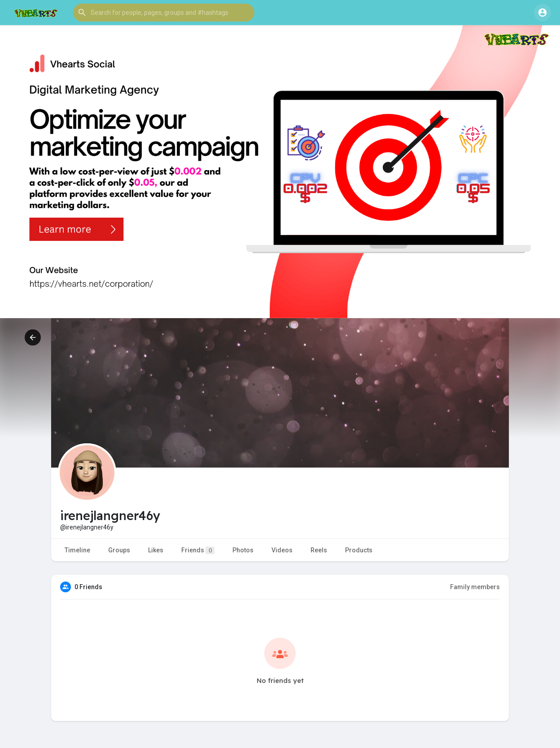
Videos (282, 550)
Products (359, 550)
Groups (119, 550)
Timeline (77, 550)
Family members (475, 587)
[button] (164, 13)
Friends (198, 550)
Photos (243, 550)
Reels (319, 550)
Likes (156, 550)
